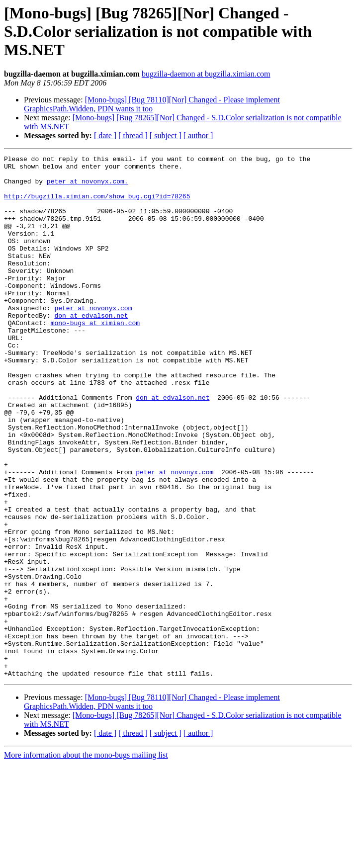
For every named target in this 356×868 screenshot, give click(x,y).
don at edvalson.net (91, 348)
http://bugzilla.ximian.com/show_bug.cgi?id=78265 (97, 205)
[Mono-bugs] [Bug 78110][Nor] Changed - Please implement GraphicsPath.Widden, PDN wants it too (152, 104)
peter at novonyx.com (93, 339)
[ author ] (198, 135)
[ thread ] (133, 135)
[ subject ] (166, 135)
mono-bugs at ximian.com (95, 357)
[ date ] (105, 135)
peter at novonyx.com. (88, 187)
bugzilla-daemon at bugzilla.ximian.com (206, 74)
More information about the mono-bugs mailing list (86, 859)
